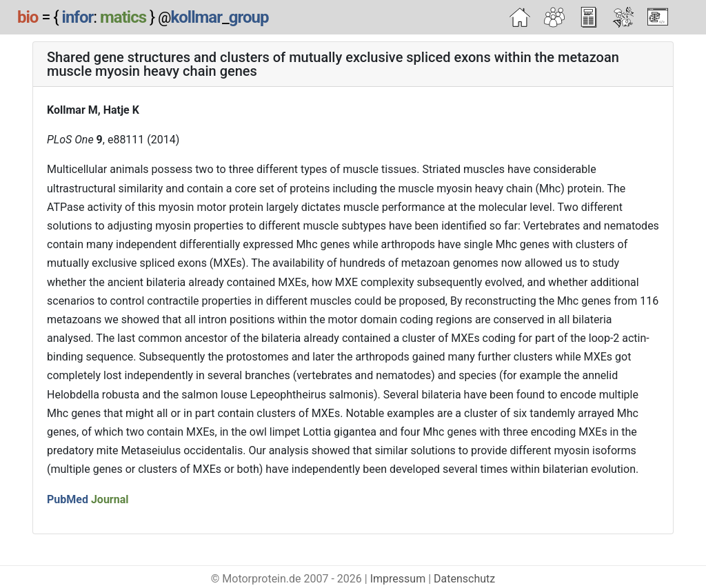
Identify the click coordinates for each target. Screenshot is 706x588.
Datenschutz (464, 579)
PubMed (68, 499)
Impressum (398, 579)
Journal (110, 499)
